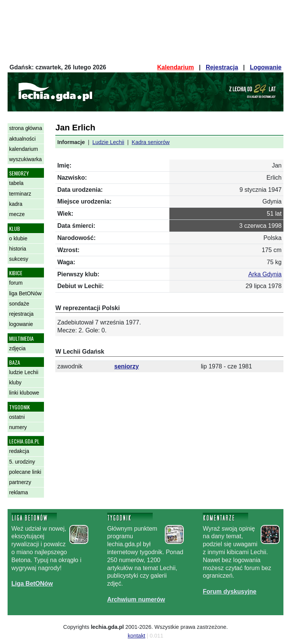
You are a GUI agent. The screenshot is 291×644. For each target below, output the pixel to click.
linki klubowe (24, 393)
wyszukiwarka (25, 159)
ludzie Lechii (24, 372)
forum (16, 283)
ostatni (17, 417)
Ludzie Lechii (108, 142)
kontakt (136, 636)
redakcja (19, 451)
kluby (15, 382)
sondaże (19, 304)
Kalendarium (176, 67)
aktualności (22, 139)
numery (18, 427)
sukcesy (19, 259)
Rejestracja (222, 67)
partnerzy (20, 482)
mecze (17, 214)
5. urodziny (22, 462)
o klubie (18, 238)
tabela (16, 183)
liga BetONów (25, 293)
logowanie (21, 324)
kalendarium (23, 149)
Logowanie (266, 67)
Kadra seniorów (151, 142)
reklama (19, 492)
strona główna (26, 128)
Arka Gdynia (265, 274)
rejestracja (21, 314)
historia (18, 249)
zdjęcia (17, 348)
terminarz (20, 194)
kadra (16, 204)
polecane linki (25, 472)
